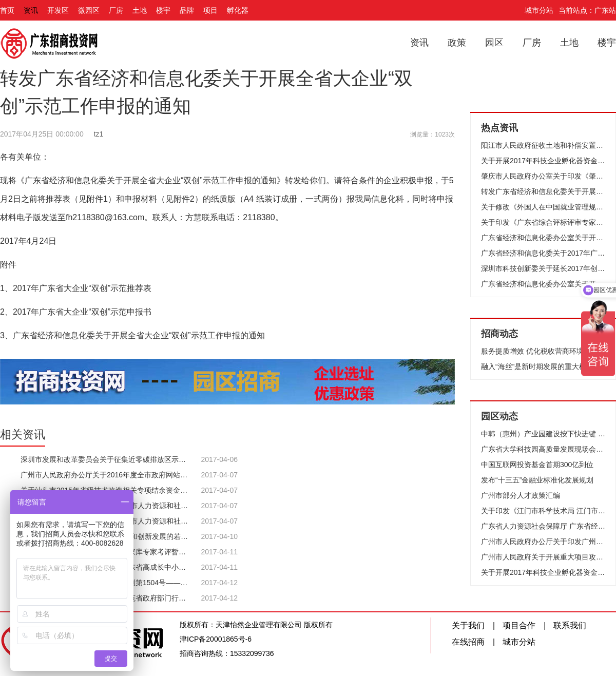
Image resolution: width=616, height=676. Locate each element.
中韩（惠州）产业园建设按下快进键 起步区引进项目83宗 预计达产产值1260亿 (543, 434)
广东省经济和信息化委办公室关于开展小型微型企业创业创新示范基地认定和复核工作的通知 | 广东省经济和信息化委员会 (543, 238)
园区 (494, 43)
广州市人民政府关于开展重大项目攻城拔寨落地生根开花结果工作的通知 (543, 557)
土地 (140, 10)
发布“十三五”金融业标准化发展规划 (537, 480)
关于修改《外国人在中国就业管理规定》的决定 (543, 207)
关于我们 (468, 625)
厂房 (116, 10)
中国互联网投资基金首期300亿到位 (537, 465)
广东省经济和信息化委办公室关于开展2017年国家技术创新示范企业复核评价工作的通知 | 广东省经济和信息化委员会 (543, 284)
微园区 (89, 10)
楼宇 (163, 10)
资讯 (31, 10)
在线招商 (468, 642)
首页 (7, 10)
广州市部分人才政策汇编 (521, 495)
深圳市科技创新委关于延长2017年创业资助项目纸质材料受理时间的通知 (543, 268)
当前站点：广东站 (587, 10)
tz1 (99, 134)
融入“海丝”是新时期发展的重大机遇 (537, 366)
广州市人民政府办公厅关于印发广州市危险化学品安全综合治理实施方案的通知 (543, 542)
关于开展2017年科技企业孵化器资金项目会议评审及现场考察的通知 (543, 161)
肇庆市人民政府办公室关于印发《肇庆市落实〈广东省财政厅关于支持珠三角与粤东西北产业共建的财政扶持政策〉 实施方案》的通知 (543, 176)
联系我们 (570, 625)
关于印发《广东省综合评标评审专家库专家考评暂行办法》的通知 (543, 222)
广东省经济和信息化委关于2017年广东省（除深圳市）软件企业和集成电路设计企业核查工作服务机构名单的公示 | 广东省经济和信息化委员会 (543, 253)
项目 (210, 10)
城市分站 (539, 10)
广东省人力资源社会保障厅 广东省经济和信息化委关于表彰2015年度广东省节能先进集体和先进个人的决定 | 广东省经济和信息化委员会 (543, 526)
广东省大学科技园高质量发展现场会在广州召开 (543, 449)
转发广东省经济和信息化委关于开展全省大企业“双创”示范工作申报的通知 (543, 191)
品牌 (187, 10)
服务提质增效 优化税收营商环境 (532, 351)
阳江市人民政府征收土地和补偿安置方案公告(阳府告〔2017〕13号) (543, 145)
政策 (457, 43)
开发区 (58, 10)
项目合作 (519, 625)
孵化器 (238, 10)
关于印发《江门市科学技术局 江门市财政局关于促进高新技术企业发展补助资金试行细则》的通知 (543, 511)
